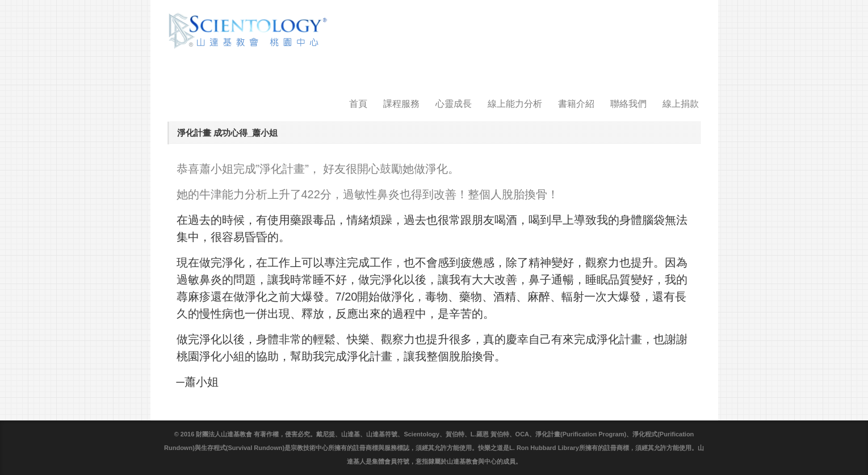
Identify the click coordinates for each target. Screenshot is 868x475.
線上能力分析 (515, 104)
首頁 (358, 104)
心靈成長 (454, 104)
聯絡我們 (628, 104)
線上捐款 (681, 104)
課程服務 (401, 104)
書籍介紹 (576, 104)
